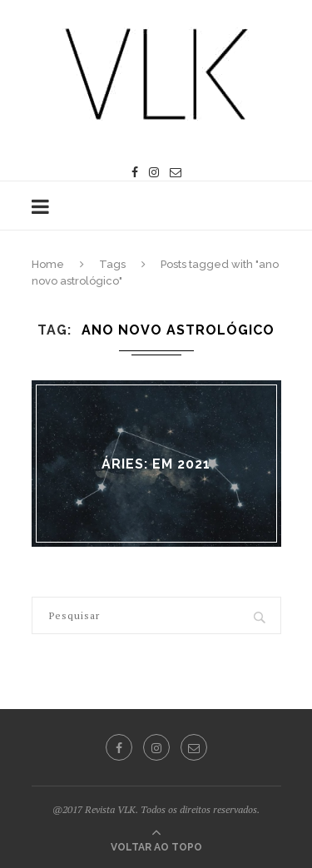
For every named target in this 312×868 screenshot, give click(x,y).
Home (48, 264)
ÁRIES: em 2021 (156, 463)
